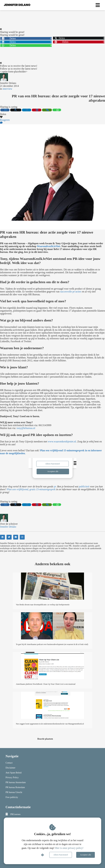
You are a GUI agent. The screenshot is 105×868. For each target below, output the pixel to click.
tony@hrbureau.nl (26, 428)
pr (55, 486)
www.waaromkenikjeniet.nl (62, 441)
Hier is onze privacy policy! (69, 848)
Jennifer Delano (8, 83)
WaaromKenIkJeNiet (49, 246)
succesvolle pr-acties (71, 292)
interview (7, 89)
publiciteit (84, 486)
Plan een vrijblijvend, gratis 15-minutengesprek (31, 489)
